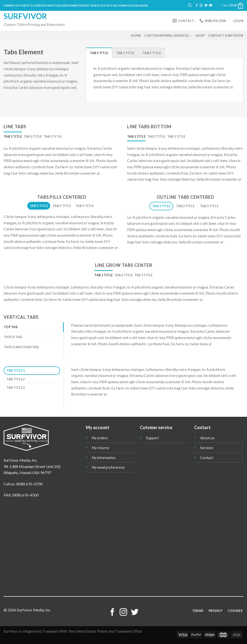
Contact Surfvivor (226, 35)
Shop (200, 35)
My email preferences (108, 467)
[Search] (190, 5)
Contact (207, 458)
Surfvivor (25, 16)
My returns (100, 448)
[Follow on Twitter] (206, 6)
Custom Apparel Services (168, 36)
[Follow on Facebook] (197, 6)
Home (136, 35)
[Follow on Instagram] (201, 6)
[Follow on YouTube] (211, 6)
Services (207, 448)
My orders (100, 438)
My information (104, 458)
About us (207, 438)
